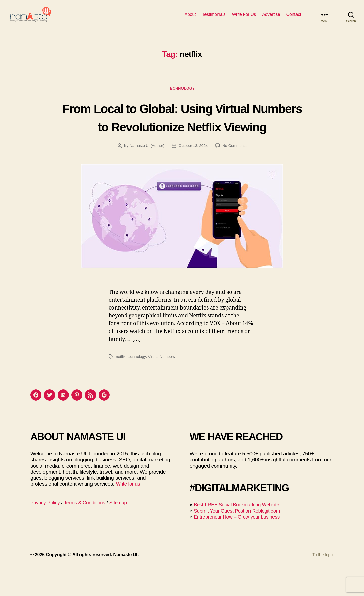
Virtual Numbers (163, 383)
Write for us (129, 511)
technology (137, 383)
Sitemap (125, 530)
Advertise (271, 18)
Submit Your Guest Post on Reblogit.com (241, 538)
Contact (294, 18)
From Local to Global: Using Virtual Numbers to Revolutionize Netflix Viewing (182, 134)
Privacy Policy (46, 530)
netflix (121, 383)
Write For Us (244, 18)
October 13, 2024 (193, 173)
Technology (182, 96)
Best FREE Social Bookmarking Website (240, 532)
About (190, 18)
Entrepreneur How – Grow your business (241, 544)
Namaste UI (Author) (146, 173)
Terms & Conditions (89, 530)
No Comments (235, 173)
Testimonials (214, 18)
